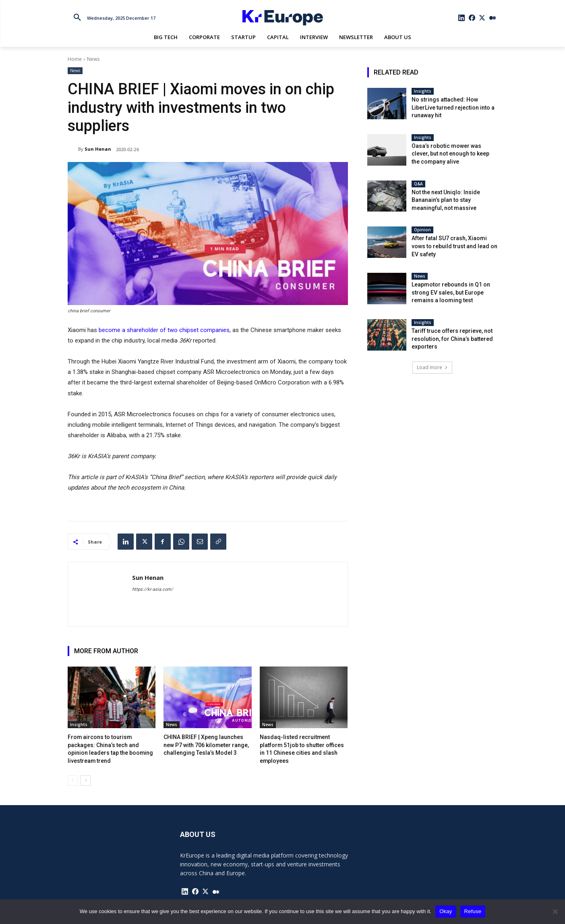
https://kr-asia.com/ (153, 589)
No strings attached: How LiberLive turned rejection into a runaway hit (453, 107)
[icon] (462, 18)
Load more (432, 367)
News (93, 59)
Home (75, 59)
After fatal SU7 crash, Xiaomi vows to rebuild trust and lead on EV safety (454, 246)
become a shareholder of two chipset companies (164, 330)
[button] (77, 18)
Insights (79, 725)
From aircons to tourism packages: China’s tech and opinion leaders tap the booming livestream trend (111, 744)
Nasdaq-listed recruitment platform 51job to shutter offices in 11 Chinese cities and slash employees (303, 744)
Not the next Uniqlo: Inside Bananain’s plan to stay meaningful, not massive (446, 200)
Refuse (473, 911)
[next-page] (86, 771)
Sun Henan (98, 149)
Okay (446, 911)
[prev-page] (73, 771)
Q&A (418, 184)
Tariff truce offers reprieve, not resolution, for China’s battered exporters (452, 339)
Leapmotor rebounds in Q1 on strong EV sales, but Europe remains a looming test (451, 292)
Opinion (422, 230)
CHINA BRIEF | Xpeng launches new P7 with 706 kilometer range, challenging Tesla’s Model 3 (206, 744)
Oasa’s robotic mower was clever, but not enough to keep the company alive (450, 154)
